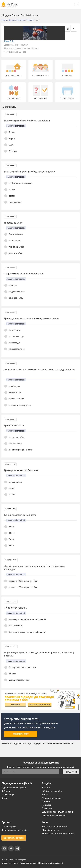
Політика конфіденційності (51, 863)
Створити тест (21, 734)
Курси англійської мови (54, 815)
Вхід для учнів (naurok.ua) (55, 827)
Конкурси (47, 805)
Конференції (8, 795)
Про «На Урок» (9, 827)
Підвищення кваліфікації (14, 788)
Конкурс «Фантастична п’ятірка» (58, 834)
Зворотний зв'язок (14, 838)
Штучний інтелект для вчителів (58, 812)
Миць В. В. (9, 41)
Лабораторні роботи (52, 798)
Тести (45, 795)
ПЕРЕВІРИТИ (71, 772)
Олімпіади (47, 808)
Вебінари (6, 791)
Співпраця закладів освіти (15, 830)
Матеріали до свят (51, 830)
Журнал (46, 788)
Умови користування (29, 863)
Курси (4, 798)
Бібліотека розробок (52, 791)
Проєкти (46, 801)
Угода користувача (10, 863)
